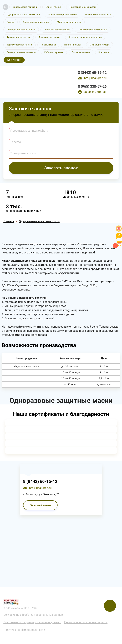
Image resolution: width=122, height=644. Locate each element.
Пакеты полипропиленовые (93, 30)
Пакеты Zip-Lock (73, 45)
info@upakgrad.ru (95, 78)
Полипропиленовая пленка (21, 30)
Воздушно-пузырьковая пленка (85, 37)
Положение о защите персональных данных (32, 622)
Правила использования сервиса (86, 622)
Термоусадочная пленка (20, 45)
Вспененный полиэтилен (36, 22)
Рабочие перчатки (54, 52)
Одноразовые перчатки (25, 7)
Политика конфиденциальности (24, 630)
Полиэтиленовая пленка (98, 14)
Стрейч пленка (53, 7)
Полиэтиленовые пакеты (83, 7)
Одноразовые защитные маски (23, 14)
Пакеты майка (48, 45)
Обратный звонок (40, 505)
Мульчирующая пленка (69, 22)
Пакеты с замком (81, 52)
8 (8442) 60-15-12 (92, 73)
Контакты (104, 52)
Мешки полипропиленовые (62, 14)
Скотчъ (11, 22)
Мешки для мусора (100, 45)
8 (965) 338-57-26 (92, 86)
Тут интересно (14, 60)
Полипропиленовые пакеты (21, 52)
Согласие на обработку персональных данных (33, 615)
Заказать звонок (95, 92)
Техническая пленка (49, 37)
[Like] (119, 231)
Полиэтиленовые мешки (57, 30)
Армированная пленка (19, 37)
